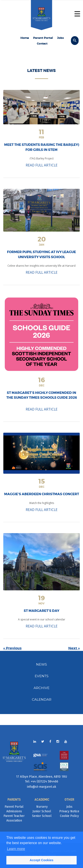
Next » (74, 648)
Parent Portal (43, 38)
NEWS (41, 664)
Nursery (42, 807)
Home (25, 38)
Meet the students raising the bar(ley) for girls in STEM (42, 147)
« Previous (12, 648)
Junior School (42, 811)
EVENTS (42, 676)
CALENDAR (42, 699)
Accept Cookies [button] (41, 860)
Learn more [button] (16, 849)
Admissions (14, 811)
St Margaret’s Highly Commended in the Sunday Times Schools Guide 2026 (42, 395)
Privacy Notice (69, 811)
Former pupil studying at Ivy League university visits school (41, 255)
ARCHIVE (41, 688)
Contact (42, 44)
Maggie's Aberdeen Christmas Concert (42, 494)
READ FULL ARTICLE (42, 165)
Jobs (60, 38)
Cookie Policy (69, 816)
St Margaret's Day (41, 611)
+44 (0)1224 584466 (44, 781)
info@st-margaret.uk (42, 787)
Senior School (42, 816)
